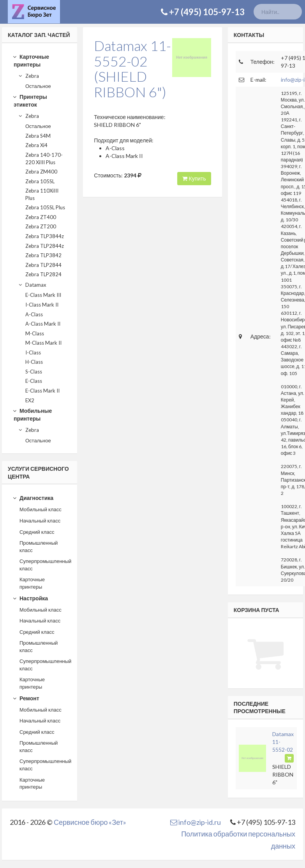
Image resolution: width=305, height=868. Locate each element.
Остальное (38, 86)
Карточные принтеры (31, 60)
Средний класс (37, 532)
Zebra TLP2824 (43, 274)
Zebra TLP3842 (43, 255)
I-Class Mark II (42, 305)
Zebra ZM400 (41, 172)
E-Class (34, 381)
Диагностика (33, 498)
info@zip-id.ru (196, 822)
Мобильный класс (41, 509)
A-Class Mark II (43, 324)
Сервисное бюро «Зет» (90, 822)
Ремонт (26, 698)
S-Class (34, 372)
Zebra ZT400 (41, 217)
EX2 (30, 400)
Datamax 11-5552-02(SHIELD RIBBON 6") (132, 69)
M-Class (35, 333)
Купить (194, 178)
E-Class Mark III (43, 295)
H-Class (34, 362)
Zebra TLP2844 (43, 265)
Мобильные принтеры (32, 415)
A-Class (34, 314)
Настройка (30, 598)
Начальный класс (40, 521)
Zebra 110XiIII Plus (42, 194)
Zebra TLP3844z (45, 236)
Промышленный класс (39, 546)
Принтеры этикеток (30, 101)
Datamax (32, 285)
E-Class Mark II (42, 391)
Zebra (28, 76)
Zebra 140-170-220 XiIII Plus (44, 159)
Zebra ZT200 (41, 226)
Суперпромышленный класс (45, 565)
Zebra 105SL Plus (45, 207)
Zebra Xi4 (36, 145)
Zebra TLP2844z (45, 246)
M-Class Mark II (43, 343)
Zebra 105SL (40, 181)
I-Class (33, 352)
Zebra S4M (38, 136)
